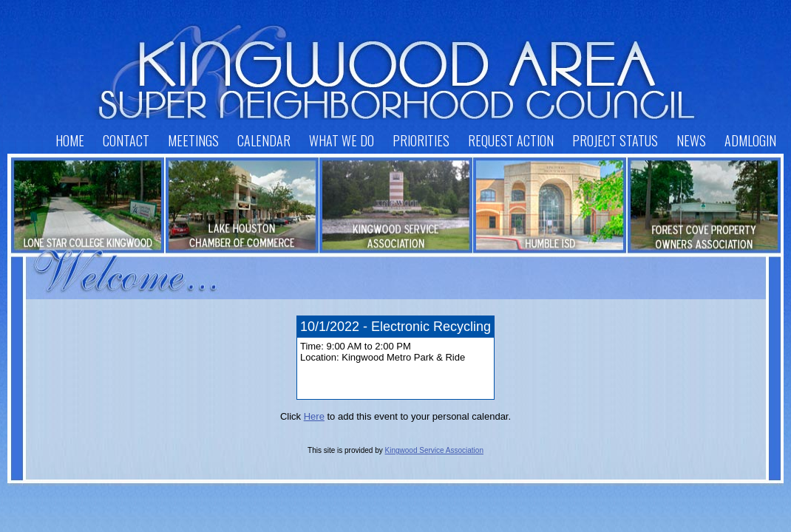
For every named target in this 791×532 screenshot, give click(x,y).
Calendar (264, 140)
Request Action (511, 140)
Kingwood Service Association (434, 450)
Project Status (615, 140)
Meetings (193, 140)
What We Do (342, 140)
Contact (126, 140)
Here (314, 416)
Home (70, 140)
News (691, 140)
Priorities (421, 140)
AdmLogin (750, 140)
